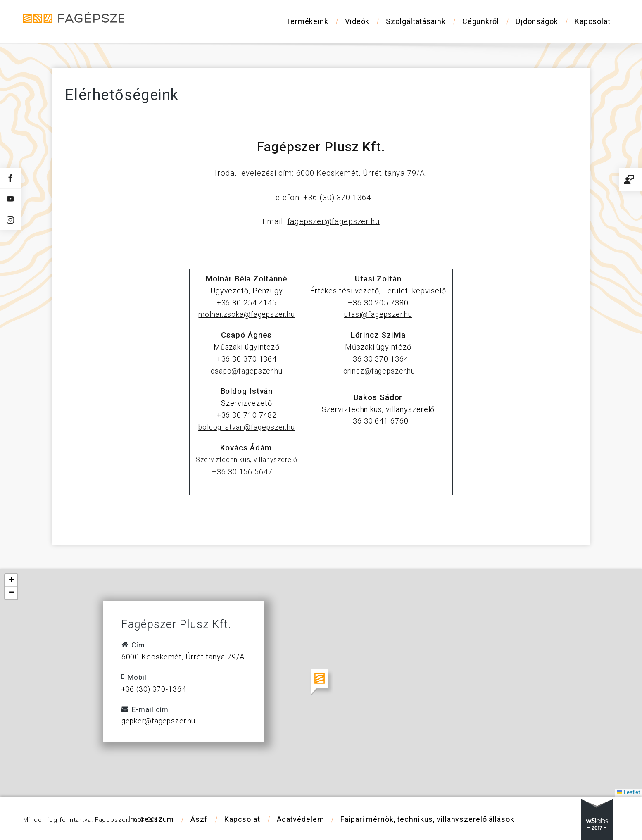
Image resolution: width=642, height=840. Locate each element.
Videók (357, 21)
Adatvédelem (300, 819)
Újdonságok (537, 21)
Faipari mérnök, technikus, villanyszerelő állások (427, 819)
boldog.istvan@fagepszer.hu (246, 427)
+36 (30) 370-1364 (155, 689)
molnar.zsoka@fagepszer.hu (247, 314)
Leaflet (628, 792)
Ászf (199, 819)
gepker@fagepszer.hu (160, 721)
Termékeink (307, 21)
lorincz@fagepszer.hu (378, 371)
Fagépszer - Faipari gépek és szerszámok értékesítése (79, 21)
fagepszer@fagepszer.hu (333, 221)
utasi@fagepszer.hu (378, 314)
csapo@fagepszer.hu (246, 371)
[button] (321, 683)
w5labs (597, 819)
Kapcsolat (593, 21)
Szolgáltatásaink (416, 21)
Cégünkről (481, 21)
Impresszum (151, 819)
